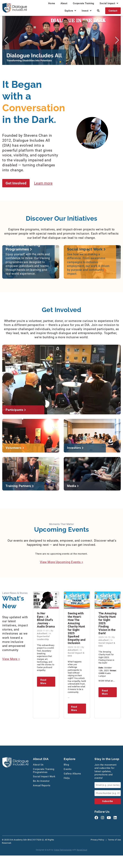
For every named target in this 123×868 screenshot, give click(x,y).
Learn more (45, 183)
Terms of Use (114, 840)
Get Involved (17, 183)
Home (52, 3)
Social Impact (109, 3)
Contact (113, 11)
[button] (60, 62)
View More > (11, 659)
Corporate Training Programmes (44, 771)
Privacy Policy (97, 840)
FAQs (67, 778)
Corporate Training (84, 3)
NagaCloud (82, 850)
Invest (87, 11)
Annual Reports (42, 786)
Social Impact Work (44, 777)
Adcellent (42, 634)
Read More (43, 682)
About (64, 3)
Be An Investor (41, 781)
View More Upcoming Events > (61, 562)
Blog (66, 765)
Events (68, 769)
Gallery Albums (72, 774)
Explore (70, 11)
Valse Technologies (63, 850)
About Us (38, 765)
